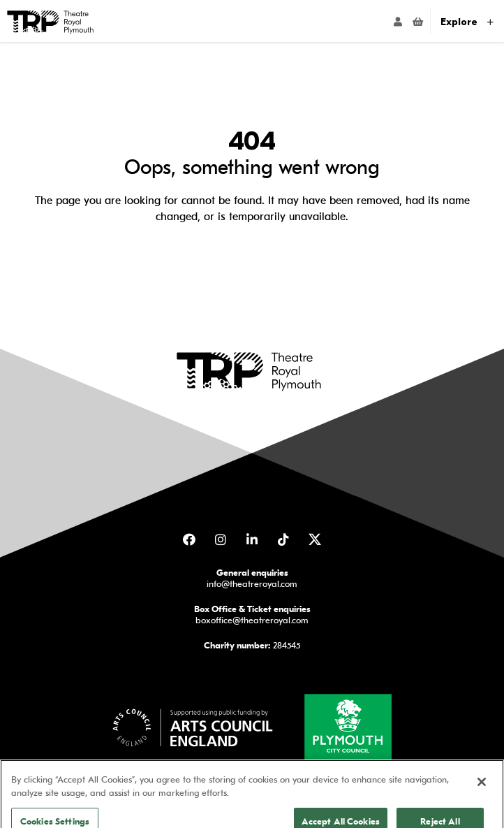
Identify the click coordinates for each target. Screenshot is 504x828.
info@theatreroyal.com (252, 583)
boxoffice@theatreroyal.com (252, 619)
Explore (467, 22)
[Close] (482, 796)
